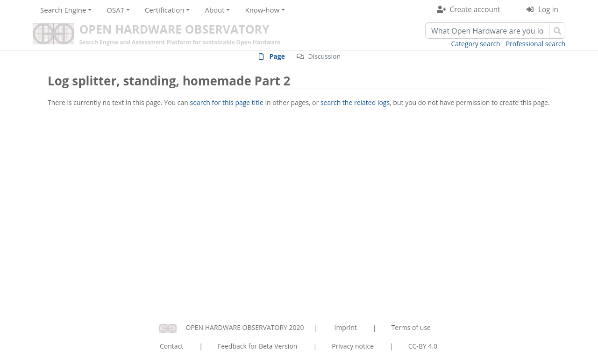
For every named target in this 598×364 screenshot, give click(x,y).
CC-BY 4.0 (423, 346)
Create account (475, 10)
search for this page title (227, 102)
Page (277, 56)
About (214, 10)
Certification (165, 10)
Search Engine (63, 10)
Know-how (262, 10)
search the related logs (355, 102)
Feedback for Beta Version (258, 346)
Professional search (536, 44)
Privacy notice (353, 346)
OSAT (115, 10)
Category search (476, 44)
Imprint (346, 327)
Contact (171, 346)
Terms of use (411, 327)
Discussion (324, 56)
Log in (548, 10)
